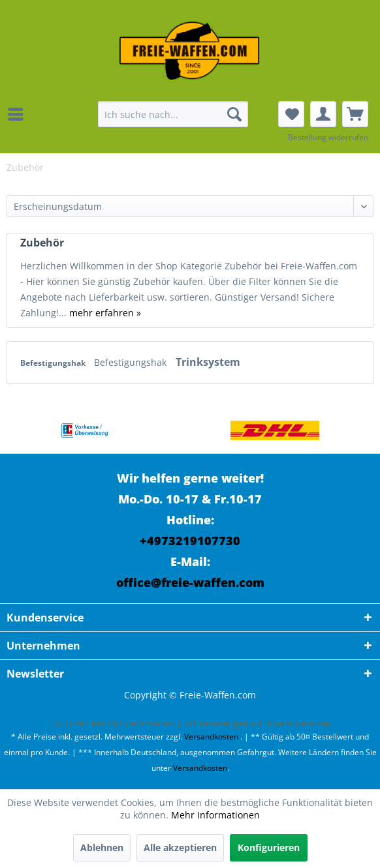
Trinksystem (208, 362)
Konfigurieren (269, 847)
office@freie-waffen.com (190, 582)
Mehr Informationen (215, 815)
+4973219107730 (190, 541)
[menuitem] (19, 114)
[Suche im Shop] (173, 114)
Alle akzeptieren (180, 847)
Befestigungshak (54, 363)
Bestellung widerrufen (328, 137)
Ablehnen (102, 847)
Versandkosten (211, 737)
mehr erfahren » (105, 313)
